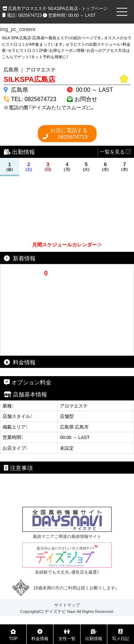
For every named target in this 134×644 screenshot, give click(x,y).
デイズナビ (55, 611)
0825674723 (69, 133)
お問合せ (86, 99)
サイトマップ (67, 605)
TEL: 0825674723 (34, 99)
